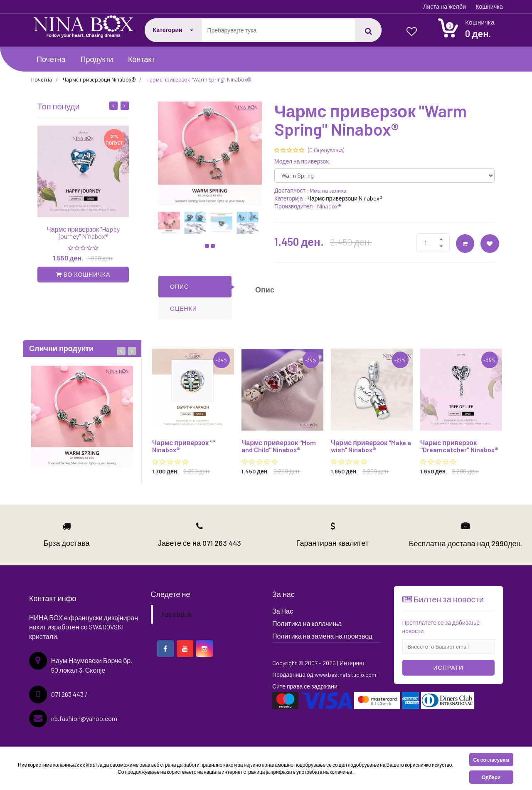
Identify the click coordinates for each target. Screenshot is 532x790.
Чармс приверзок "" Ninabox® (183, 446)
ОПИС (179, 286)
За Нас (283, 611)
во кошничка (83, 274)
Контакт (142, 59)
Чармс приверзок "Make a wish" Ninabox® (371, 446)
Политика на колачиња (307, 623)
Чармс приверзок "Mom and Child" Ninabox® (279, 446)
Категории (173, 30)
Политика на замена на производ (322, 636)
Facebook (176, 614)
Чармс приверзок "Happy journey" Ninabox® (83, 233)
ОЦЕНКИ (183, 308)
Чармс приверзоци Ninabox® (99, 80)
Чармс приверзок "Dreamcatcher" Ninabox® (459, 446)
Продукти (97, 59)
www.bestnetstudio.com (346, 675)
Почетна (51, 59)
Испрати (449, 667)
